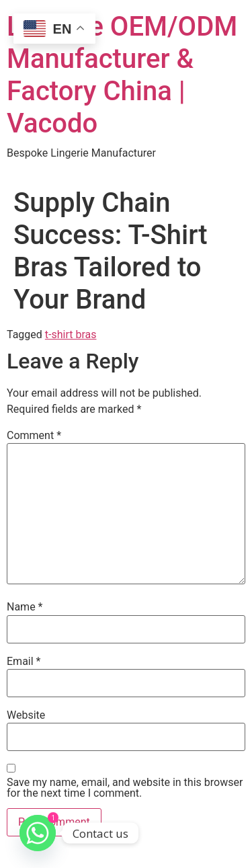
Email (24, 662)
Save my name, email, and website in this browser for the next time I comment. (125, 788)
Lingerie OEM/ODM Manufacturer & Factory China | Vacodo (122, 75)
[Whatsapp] (38, 833)
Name (25, 607)
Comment (34, 436)
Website (26, 715)
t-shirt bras (71, 334)
